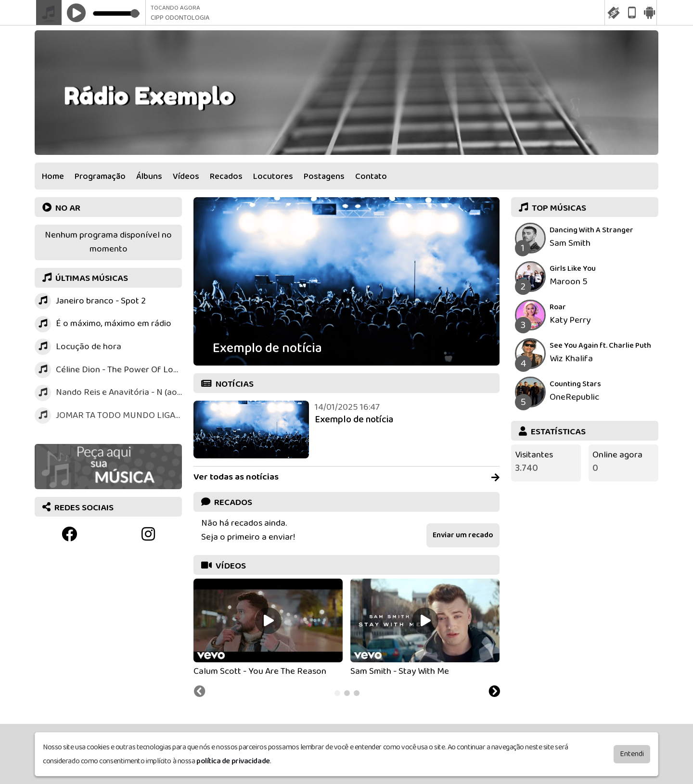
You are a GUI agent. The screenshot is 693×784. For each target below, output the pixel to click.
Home (53, 177)
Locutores (273, 177)
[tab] (337, 693)
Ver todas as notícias (346, 477)
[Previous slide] (200, 693)
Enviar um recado (463, 535)
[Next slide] (494, 693)
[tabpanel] (268, 629)
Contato (371, 177)
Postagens (324, 177)
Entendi (632, 752)
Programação (100, 177)
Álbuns (149, 177)
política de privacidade (233, 759)
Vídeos (186, 177)
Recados (226, 177)
